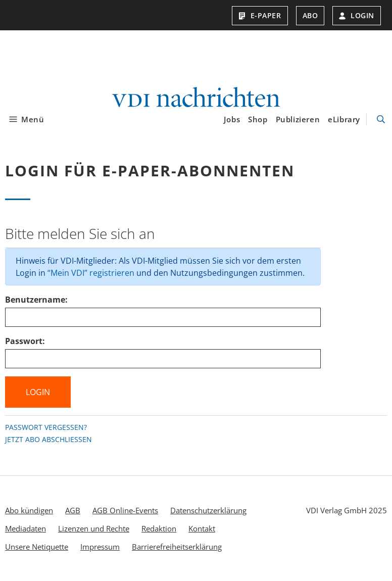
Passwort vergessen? (46, 427)
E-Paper (260, 15)
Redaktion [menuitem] (159, 528)
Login (357, 15)
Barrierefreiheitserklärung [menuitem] (177, 547)
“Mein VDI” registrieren (91, 273)
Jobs (232, 119)
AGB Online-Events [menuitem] (125, 510)
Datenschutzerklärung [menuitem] (208, 510)
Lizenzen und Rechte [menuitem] (94, 528)
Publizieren (298, 119)
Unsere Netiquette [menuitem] (37, 547)
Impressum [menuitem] (100, 547)
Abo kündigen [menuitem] (29, 510)
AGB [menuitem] (73, 510)
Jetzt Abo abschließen (48, 439)
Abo (310, 15)
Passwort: (25, 341)
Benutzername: (36, 300)
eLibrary (344, 119)
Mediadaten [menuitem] (26, 528)
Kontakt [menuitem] (202, 528)
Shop (258, 119)
